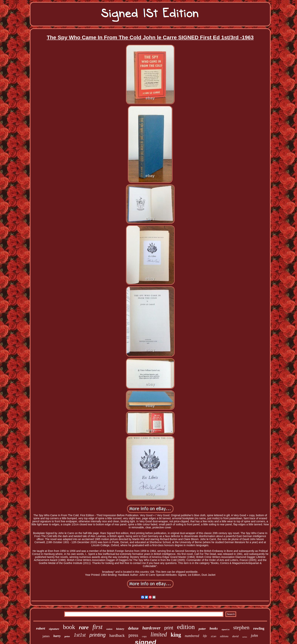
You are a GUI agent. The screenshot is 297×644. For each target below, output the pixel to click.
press (133, 635)
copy (144, 636)
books (214, 628)
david (235, 636)
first (97, 627)
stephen (241, 627)
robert (41, 628)
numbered (192, 636)
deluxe (133, 628)
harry (57, 636)
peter (67, 636)
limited (159, 634)
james (46, 636)
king (176, 635)
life (205, 636)
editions (224, 636)
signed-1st (226, 629)
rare (84, 627)
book (69, 627)
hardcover (151, 628)
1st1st (80, 635)
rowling (259, 628)
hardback (117, 635)
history (120, 629)
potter (202, 629)
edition (186, 627)
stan (214, 637)
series (245, 637)
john (254, 635)
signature (54, 629)
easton (109, 629)
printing (97, 635)
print (169, 628)
